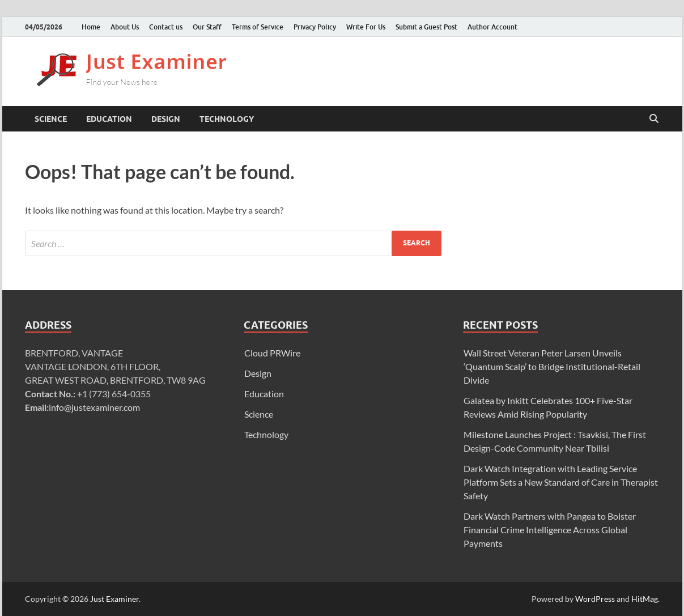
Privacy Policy (315, 27)
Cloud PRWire (272, 353)
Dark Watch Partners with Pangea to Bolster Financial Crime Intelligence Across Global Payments (550, 530)
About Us (125, 27)
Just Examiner (114, 599)
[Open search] (654, 119)
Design (166, 119)
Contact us (166, 27)
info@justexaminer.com (94, 407)
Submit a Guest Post (426, 27)
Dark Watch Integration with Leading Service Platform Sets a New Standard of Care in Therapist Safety (561, 482)
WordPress (595, 599)
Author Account (492, 27)
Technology (227, 119)
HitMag (645, 599)
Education (109, 119)
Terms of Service (258, 27)
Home (91, 27)
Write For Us (366, 27)
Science (51, 119)
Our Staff (207, 27)
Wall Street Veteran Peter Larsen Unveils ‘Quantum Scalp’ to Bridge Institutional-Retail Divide (552, 366)
